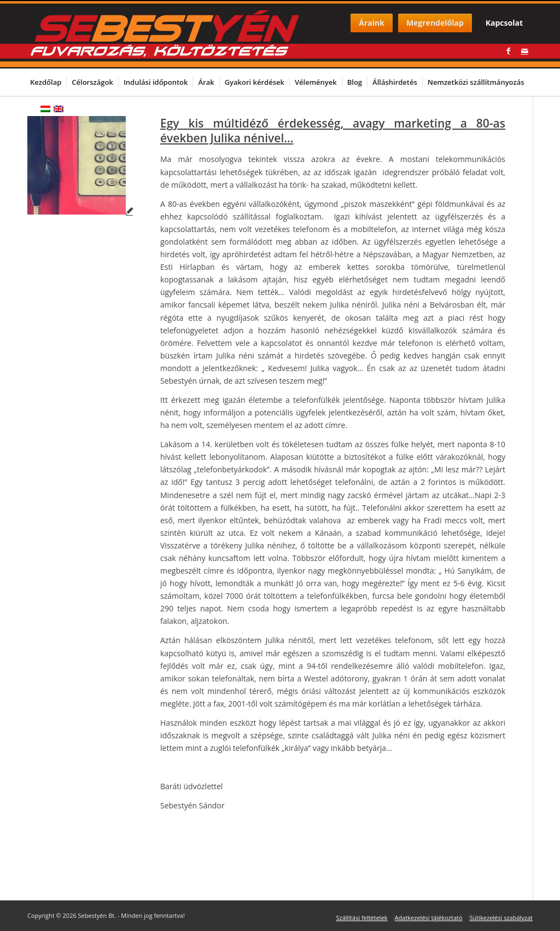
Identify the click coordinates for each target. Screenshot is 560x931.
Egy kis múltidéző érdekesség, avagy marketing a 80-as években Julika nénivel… (333, 131)
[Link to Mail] (524, 51)
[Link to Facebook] (508, 51)
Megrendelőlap (435, 23)
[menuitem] (48, 82)
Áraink (372, 23)
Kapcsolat (504, 23)
